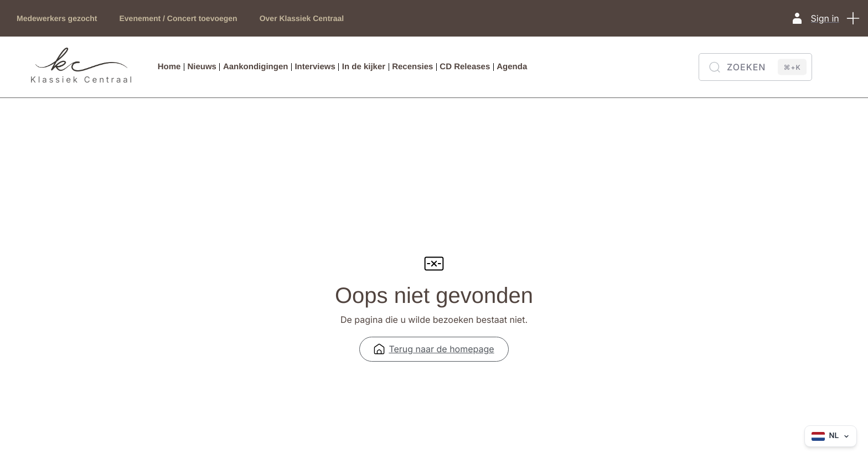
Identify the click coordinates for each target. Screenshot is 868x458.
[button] (854, 18)
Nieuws (202, 67)
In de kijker (364, 67)
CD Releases (465, 67)
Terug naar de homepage (434, 353)
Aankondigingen (256, 67)
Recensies (412, 67)
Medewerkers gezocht (57, 18)
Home (169, 67)
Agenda (512, 67)
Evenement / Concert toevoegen (179, 18)
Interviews (315, 67)
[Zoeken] (755, 67)
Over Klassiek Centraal (302, 18)
